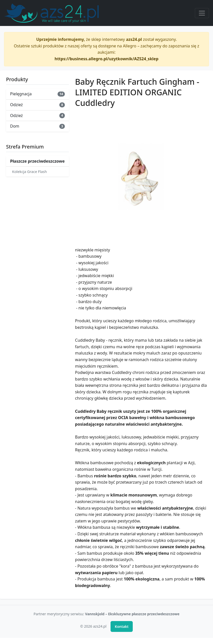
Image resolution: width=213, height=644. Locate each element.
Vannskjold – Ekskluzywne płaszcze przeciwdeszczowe (132, 614)
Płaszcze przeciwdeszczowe (37, 161)
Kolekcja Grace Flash (30, 172)
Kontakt (122, 626)
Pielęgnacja (37, 94)
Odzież (37, 105)
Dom (37, 126)
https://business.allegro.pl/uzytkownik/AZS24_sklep (107, 59)
